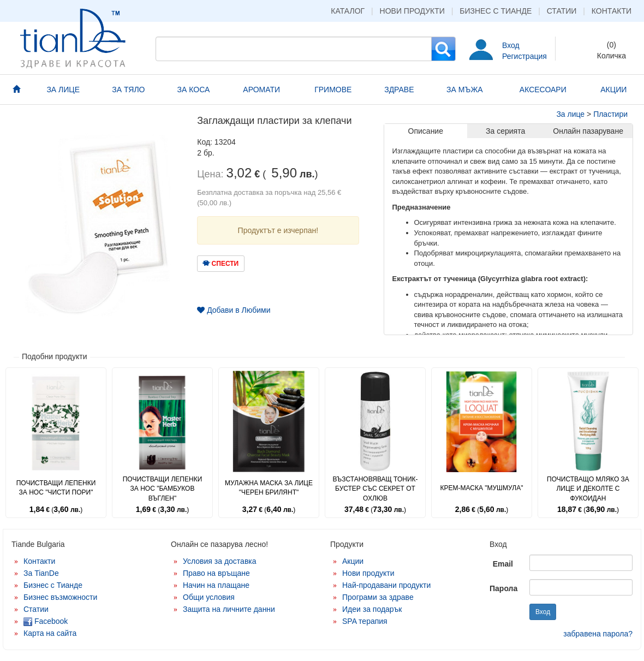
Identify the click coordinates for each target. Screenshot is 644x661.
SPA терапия (365, 621)
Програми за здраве (378, 597)
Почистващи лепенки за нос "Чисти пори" (56, 488)
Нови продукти (412, 11)
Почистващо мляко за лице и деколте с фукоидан (588, 489)
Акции (353, 561)
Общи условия (209, 597)
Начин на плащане (216, 585)
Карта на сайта (50, 633)
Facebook (46, 621)
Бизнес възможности (60, 597)
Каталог (348, 11)
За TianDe (41, 573)
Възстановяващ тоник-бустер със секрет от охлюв (375, 489)
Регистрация (524, 56)
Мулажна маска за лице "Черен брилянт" (269, 488)
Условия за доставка (220, 561)
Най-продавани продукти (386, 585)
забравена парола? (598, 634)
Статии (562, 11)
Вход (511, 45)
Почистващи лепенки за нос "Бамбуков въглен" (163, 489)
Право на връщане (216, 573)
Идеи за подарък (372, 609)
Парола (503, 588)
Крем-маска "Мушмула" (482, 488)
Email (503, 564)
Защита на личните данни (229, 609)
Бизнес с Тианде (496, 11)
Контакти (612, 11)
